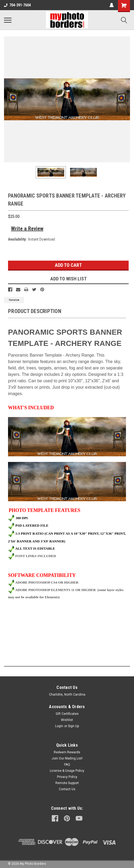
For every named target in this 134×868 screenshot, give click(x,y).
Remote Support (67, 783)
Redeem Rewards (67, 752)
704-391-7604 (17, 5)
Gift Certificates (67, 714)
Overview (14, 300)
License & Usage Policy (67, 771)
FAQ (67, 765)
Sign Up (73, 726)
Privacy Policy (67, 777)
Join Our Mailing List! (67, 758)
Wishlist (67, 720)
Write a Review (27, 229)
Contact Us (67, 789)
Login (59, 726)
